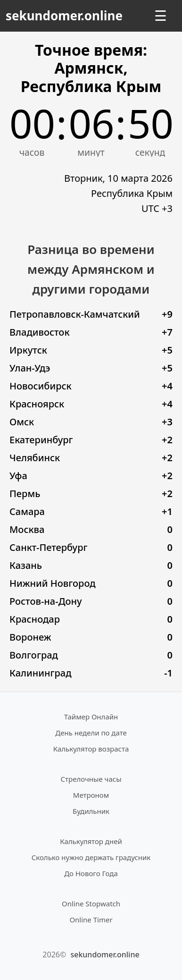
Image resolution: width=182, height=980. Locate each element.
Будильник (91, 811)
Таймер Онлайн (91, 717)
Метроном (91, 795)
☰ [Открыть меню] (161, 16)
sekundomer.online (64, 16)
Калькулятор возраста (91, 749)
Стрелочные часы (91, 779)
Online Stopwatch (91, 904)
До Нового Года (91, 873)
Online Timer (91, 920)
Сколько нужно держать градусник (91, 857)
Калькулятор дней (91, 841)
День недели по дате (91, 733)
